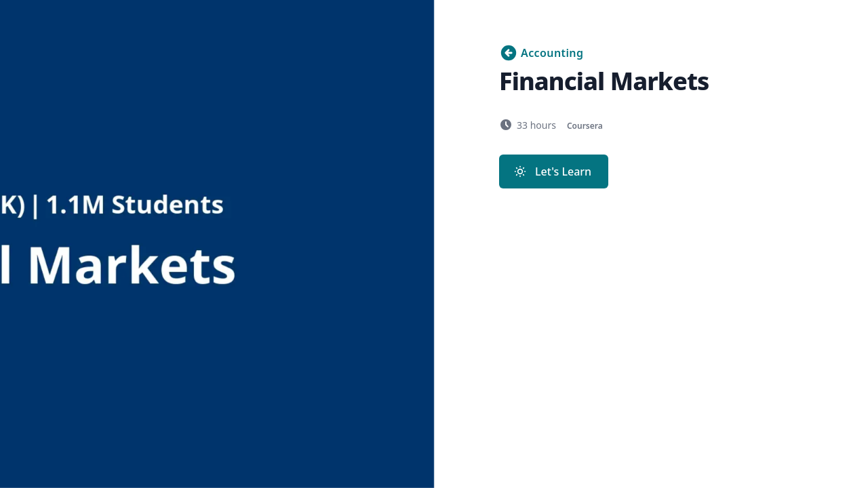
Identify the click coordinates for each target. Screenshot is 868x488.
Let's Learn (552, 171)
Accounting (541, 53)
